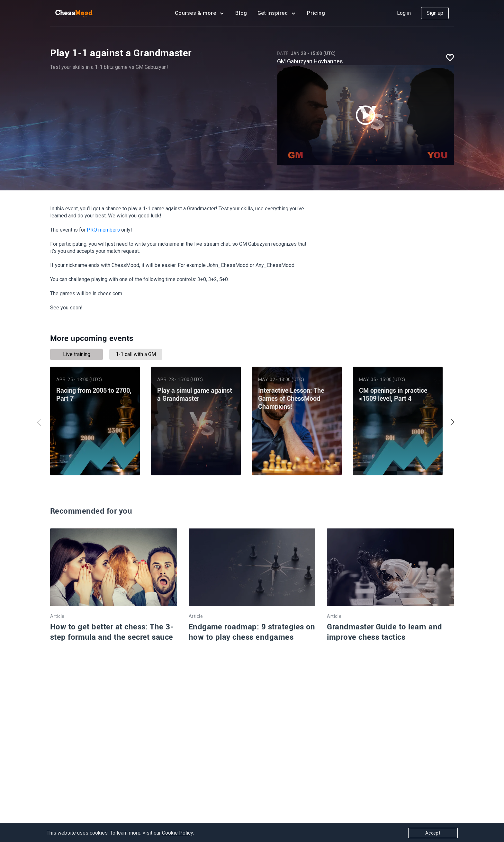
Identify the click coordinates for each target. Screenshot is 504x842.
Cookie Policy (177, 833)
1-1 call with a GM (136, 354)
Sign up (435, 13)
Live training (77, 354)
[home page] (74, 13)
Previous (40, 422)
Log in (404, 13)
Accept (433, 833)
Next (451, 422)
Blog (241, 13)
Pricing (316, 13)
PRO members (103, 230)
